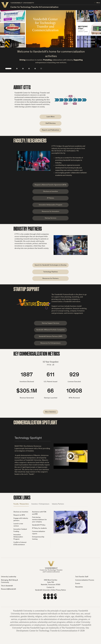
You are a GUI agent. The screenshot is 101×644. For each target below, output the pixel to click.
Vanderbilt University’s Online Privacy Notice (50, 595)
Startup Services (50, 221)
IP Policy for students (39, 533)
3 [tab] (23, 69)
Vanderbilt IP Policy (39, 530)
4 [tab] (29, 69)
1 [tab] (8, 69)
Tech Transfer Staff (82, 582)
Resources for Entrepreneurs (50, 348)
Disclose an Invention (51, 193)
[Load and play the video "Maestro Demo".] (71, 461)
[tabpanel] (50, 532)
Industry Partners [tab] (58, 509)
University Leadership (9, 582)
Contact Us (50, 592)
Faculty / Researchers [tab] (21, 509)
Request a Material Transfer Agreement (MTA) (50, 186)
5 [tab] (35, 69)
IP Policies (51, 200)
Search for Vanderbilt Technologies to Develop (51, 268)
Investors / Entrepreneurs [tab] (40, 509)
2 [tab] (17, 69)
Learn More (51, 117)
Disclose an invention (21, 517)
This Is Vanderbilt (7, 591)
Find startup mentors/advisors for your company (39, 525)
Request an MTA (19, 520)
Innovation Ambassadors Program (51, 207)
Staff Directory (51, 124)
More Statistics (50, 417)
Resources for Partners (50, 282)
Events (78, 589)
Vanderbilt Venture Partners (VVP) (51, 341)
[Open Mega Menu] (97, 3)
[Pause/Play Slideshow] (41, 68)
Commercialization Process (85, 585)
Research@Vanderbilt (9, 594)
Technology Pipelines (51, 275)
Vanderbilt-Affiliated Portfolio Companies (50, 334)
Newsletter (79, 592)
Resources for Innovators (50, 214)
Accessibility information (58, 630)
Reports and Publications (51, 131)
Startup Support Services (50, 327)
